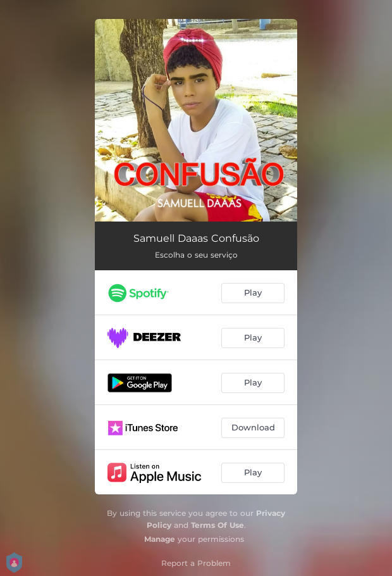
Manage (160, 539)
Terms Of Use (217, 525)
